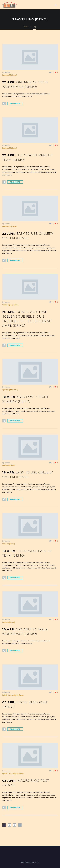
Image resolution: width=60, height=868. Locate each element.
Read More (15, 104)
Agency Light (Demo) (10, 390)
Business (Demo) (9, 465)
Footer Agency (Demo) (11, 305)
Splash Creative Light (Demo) (13, 695)
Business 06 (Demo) (10, 75)
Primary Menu (56, 5)
